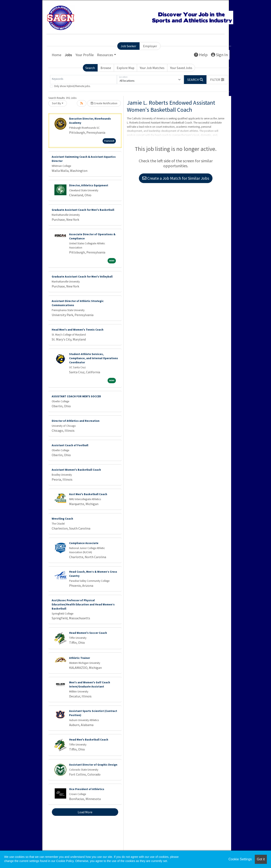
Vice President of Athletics (87, 789)
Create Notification (104, 103)
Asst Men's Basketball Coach (88, 494)
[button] (217, 80)
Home (56, 55)
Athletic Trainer (80, 658)
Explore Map (126, 68)
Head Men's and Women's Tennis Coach (78, 330)
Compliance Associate (84, 543)
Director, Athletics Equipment (89, 185)
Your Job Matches (152, 68)
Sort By (56, 103)
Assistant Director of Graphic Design (93, 765)
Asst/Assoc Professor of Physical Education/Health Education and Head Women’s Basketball (83, 604)
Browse (106, 68)
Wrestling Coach (62, 519)
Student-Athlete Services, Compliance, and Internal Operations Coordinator (94, 358)
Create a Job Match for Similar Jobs (176, 178)
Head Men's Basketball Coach (89, 740)
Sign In (219, 55)
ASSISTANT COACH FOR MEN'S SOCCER (76, 396)
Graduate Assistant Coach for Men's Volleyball (82, 277)
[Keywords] (83, 80)
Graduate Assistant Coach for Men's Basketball (83, 210)
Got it (261, 859)
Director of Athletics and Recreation (76, 421)
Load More (85, 812)
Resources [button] (105, 55)
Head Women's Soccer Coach (88, 633)
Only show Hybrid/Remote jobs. (72, 86)
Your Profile (85, 55)
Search (90, 68)
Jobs (68, 55)
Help (201, 55)
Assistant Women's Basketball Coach (76, 470)
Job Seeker (128, 46)
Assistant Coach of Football (70, 445)
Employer (150, 46)
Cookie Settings (240, 859)
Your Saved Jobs (181, 68)
